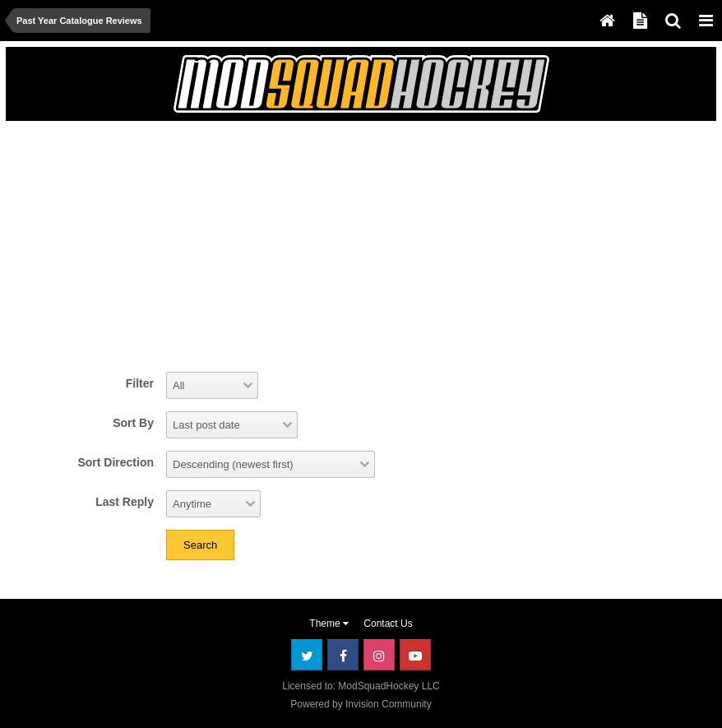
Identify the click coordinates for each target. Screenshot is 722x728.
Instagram (379, 655)
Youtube (415, 655)
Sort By (133, 423)
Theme (329, 624)
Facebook (343, 655)
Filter (140, 383)
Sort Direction (116, 462)
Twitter (307, 655)
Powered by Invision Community (361, 704)
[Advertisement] (206, 244)
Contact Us (388, 624)
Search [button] (200, 545)
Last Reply (125, 502)
